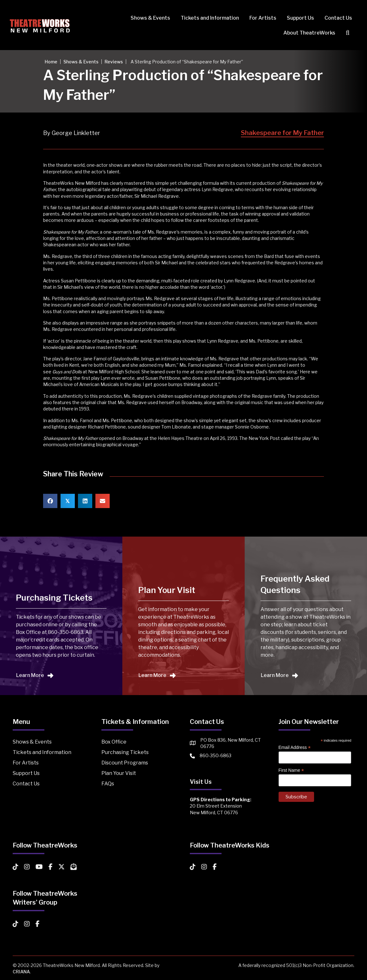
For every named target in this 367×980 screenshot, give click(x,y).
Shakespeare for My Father (282, 133)
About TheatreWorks (306, 33)
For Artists (260, 18)
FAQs (108, 784)
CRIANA (21, 972)
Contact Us (335, 18)
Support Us (298, 18)
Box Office (114, 742)
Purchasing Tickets (125, 752)
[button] (346, 33)
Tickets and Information (207, 18)
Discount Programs (125, 763)
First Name (291, 770)
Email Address (295, 748)
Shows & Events (148, 18)
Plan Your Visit (119, 773)
